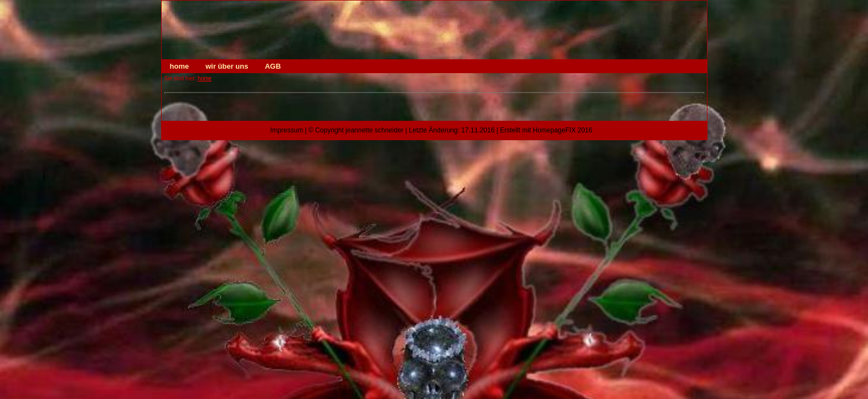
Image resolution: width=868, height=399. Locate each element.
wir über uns (227, 66)
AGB (273, 66)
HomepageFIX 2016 (563, 130)
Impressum (286, 130)
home (180, 66)
